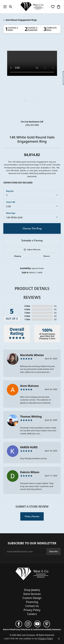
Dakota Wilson (30, 472)
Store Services (32, 594)
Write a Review (32, 516)
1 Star (27, 319)
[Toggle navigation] (4, 7)
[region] (32, 80)
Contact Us (32, 606)
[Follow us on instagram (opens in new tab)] (28, 624)
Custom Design (32, 598)
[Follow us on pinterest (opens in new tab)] (47, 624)
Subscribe (53, 551)
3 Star (27, 313)
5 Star (27, 306)
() (55, 306)
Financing (32, 602)
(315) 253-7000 (32, 125)
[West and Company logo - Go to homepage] (32, 7)
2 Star (27, 316)
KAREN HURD (29, 447)
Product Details (32, 289)
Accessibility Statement (51, 629)
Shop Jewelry (32, 590)
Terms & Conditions (33, 629)
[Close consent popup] (59, 639)
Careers (32, 614)
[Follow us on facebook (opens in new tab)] (19, 624)
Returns (47, 256)
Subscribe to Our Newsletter (32, 543)
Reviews (32, 297)
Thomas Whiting (31, 417)
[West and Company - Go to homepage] (32, 575)
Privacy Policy (32, 610)
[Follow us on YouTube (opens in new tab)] (37, 624)
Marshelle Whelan (32, 355)
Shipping (18, 256)
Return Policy (9, 629)
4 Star (27, 309)
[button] (11, 7)
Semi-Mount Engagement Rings (21, 20)
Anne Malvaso (29, 386)
